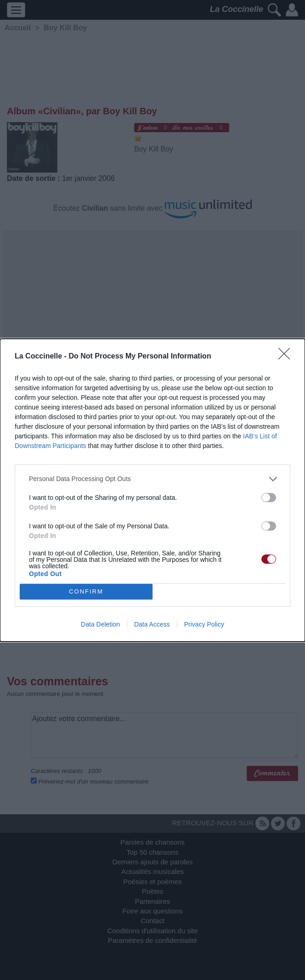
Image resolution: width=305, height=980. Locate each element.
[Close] (287, 357)
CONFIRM (86, 591)
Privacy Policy (204, 624)
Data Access (152, 624)
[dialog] (152, 490)
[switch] (269, 498)
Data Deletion (100, 624)
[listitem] (152, 479)
